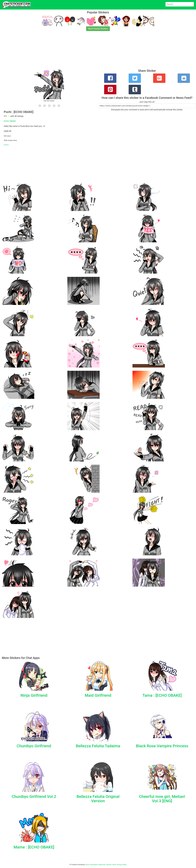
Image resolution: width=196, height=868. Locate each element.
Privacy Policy (122, 865)
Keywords (102, 865)
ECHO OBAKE (10, 121)
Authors (109, 865)
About (87, 865)
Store (114, 865)
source (6, 145)
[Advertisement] (75, 52)
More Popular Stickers (98, 29)
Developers (94, 865)
